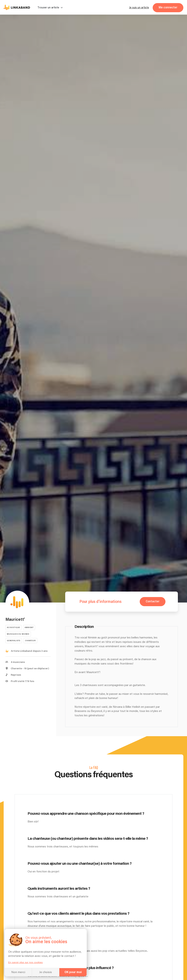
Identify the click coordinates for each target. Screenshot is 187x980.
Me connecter (168, 8)
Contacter (153, 602)
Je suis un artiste (139, 8)
